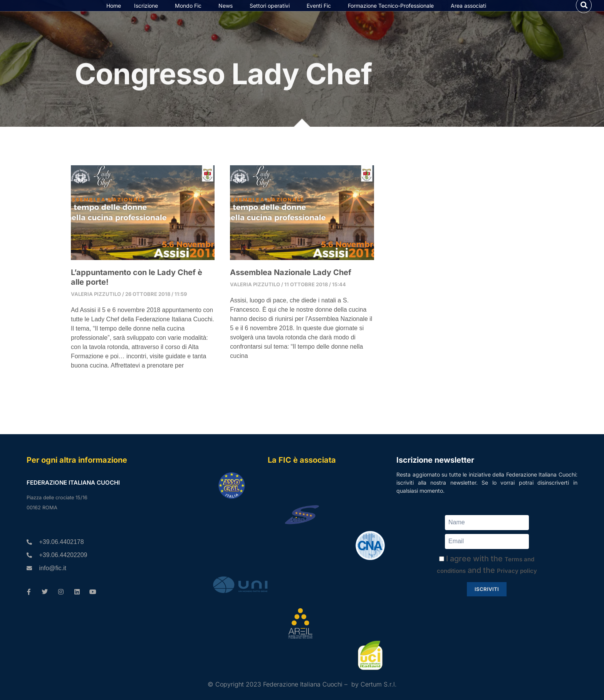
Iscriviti (487, 589)
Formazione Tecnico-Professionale (393, 16)
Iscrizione (148, 16)
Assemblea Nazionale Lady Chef (291, 294)
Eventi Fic (321, 16)
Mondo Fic (190, 16)
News (227, 16)
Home (114, 16)
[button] (584, 16)
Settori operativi (272, 16)
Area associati (470, 16)
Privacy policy (517, 571)
